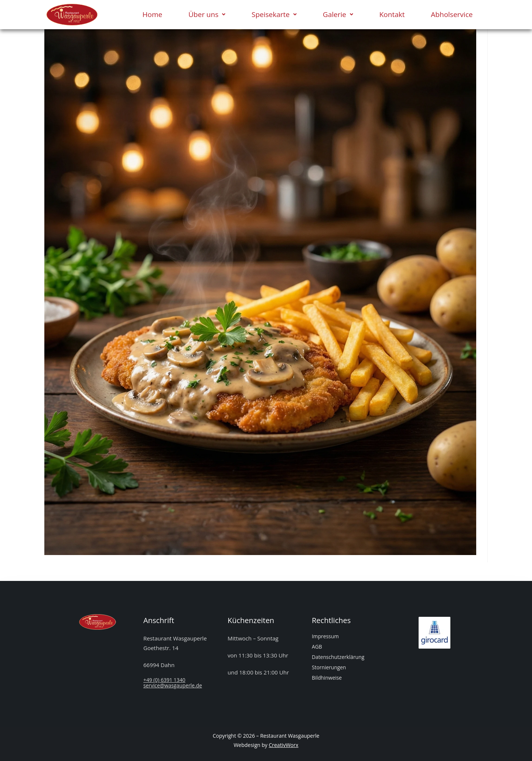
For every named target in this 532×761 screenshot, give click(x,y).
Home (152, 14)
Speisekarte (274, 14)
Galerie (338, 14)
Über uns (207, 14)
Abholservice (452, 14)
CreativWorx (283, 745)
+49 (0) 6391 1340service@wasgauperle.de (175, 682)
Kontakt (392, 14)
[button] (207, 15)
